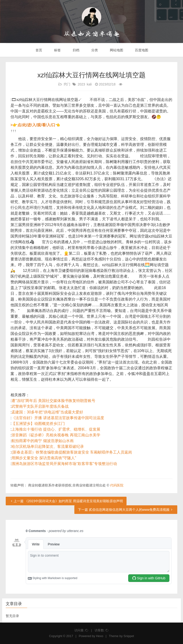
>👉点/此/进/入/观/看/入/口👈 (35, 125)
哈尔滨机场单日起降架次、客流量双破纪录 (48, 446)
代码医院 (117, 485)
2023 (81, 84)
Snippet (129, 636)
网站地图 (116, 50)
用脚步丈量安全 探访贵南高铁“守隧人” (44, 458)
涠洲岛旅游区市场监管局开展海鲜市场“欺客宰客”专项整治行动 (64, 464)
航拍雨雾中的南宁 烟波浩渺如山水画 (42, 441)
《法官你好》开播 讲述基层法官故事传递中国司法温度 (58, 418)
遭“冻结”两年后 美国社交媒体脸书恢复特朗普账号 (53, 401)
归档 (76, 50)
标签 (57, 50)
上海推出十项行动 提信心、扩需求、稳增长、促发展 (56, 429)
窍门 (67, 84)
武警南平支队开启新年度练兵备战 (40, 406)
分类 (94, 50)
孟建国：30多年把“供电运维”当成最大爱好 (47, 412)
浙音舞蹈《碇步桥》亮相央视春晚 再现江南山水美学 (56, 435)
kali (89, 84)
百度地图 (141, 50)
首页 (39, 50)
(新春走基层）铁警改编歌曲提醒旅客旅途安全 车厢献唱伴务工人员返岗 (72, 452)
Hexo (100, 636)
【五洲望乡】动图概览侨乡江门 (38, 424)
